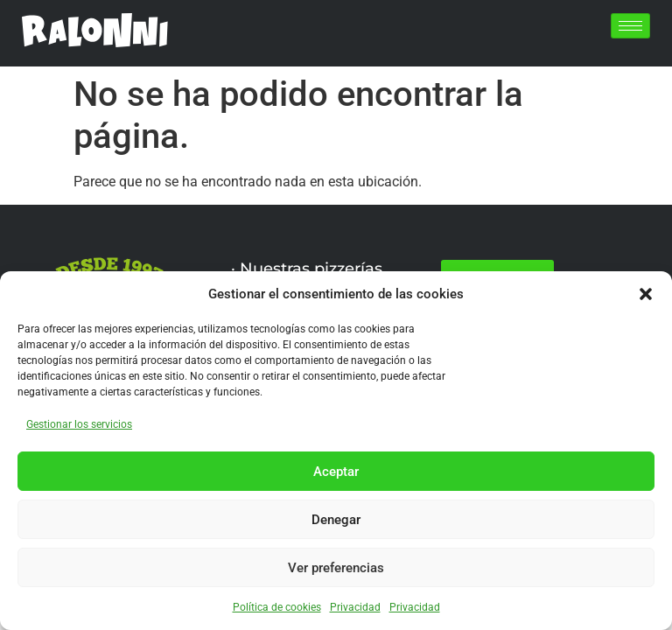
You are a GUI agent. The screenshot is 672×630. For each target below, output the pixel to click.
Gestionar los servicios (79, 424)
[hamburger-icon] (630, 26)
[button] (646, 294)
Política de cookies (277, 607)
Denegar (336, 520)
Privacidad (355, 607)
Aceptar (336, 472)
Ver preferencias (336, 568)
